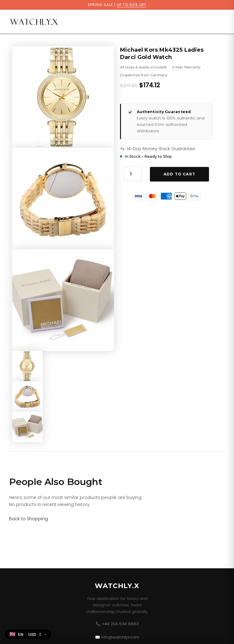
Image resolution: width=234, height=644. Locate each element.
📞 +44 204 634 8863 (117, 624)
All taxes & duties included (143, 68)
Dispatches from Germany (144, 76)
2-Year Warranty (186, 68)
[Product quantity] (133, 174)
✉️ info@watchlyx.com (117, 637)
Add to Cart (179, 174)
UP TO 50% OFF (131, 5)
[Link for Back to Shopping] (28, 519)
